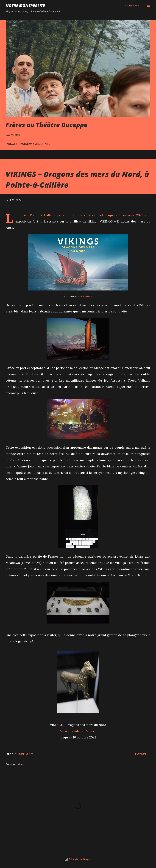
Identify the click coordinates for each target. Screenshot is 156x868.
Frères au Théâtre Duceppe (47, 125)
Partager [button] (11, 144)
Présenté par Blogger (78, 859)
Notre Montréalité (25, 6)
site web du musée (85, 296)
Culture (19, 754)
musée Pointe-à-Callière (37, 215)
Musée (29, 754)
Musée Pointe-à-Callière (78, 731)
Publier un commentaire (35, 144)
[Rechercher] (132, 6)
